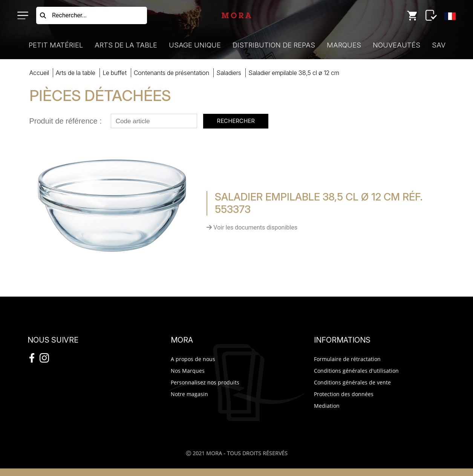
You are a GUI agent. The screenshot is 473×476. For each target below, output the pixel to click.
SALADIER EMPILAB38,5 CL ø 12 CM (294, 73)
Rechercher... (69, 15)
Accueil (39, 73)
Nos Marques (188, 371)
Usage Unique (195, 45)
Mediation (327, 406)
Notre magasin (189, 394)
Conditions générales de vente (352, 382)
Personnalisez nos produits (205, 382)
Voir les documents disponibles (252, 227)
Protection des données (344, 394)
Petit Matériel (56, 45)
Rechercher (236, 121)
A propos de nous (193, 359)
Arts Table (76, 73)
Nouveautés (396, 45)
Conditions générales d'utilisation (356, 371)
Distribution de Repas (274, 45)
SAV (439, 45)
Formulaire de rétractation (347, 359)
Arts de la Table (126, 45)
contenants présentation (171, 73)
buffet (115, 73)
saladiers (229, 73)
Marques (344, 45)
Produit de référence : (66, 121)
